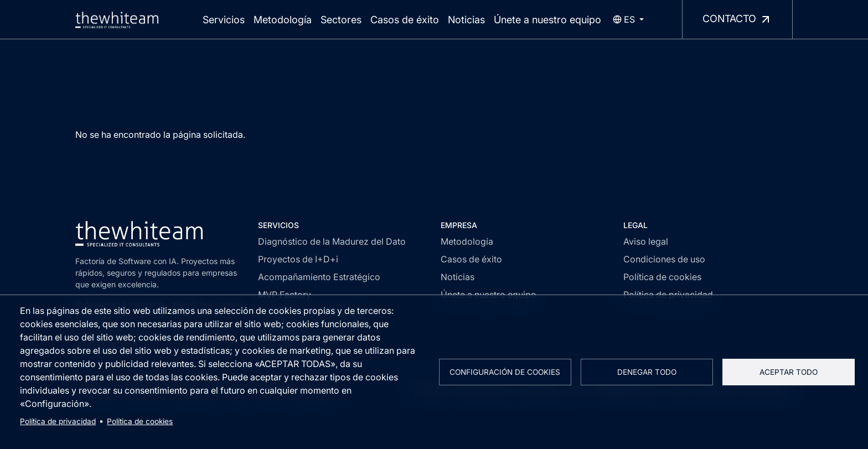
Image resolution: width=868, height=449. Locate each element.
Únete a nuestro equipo (547, 20)
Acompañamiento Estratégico (319, 277)
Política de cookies (140, 421)
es (624, 19)
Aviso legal (646, 241)
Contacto (737, 19)
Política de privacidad (58, 421)
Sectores (341, 20)
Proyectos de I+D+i (298, 259)
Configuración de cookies (505, 372)
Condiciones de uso (664, 259)
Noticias (466, 20)
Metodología (283, 20)
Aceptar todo (789, 372)
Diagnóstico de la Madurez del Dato (332, 241)
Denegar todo (647, 372)
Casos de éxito (405, 20)
